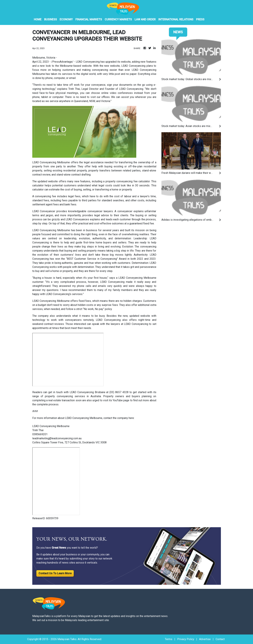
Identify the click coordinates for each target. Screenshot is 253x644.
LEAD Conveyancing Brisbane (88, 392)
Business (51, 19)
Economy (66, 19)
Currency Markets (118, 19)
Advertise (205, 639)
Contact (220, 639)
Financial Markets (89, 19)
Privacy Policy (186, 639)
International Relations (176, 19)
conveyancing (148, 247)
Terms (169, 639)
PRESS (200, 19)
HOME (38, 19)
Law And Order (145, 19)
